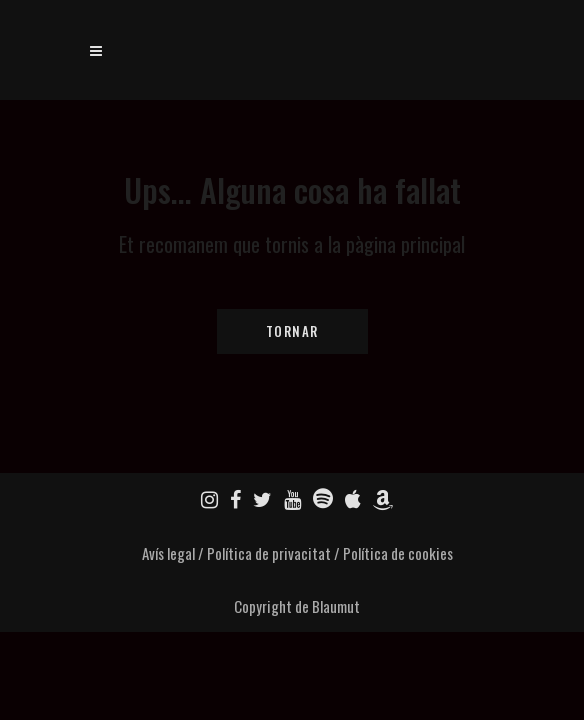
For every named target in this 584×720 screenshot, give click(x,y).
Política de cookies (398, 553)
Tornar (292, 331)
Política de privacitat (269, 553)
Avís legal (168, 553)
